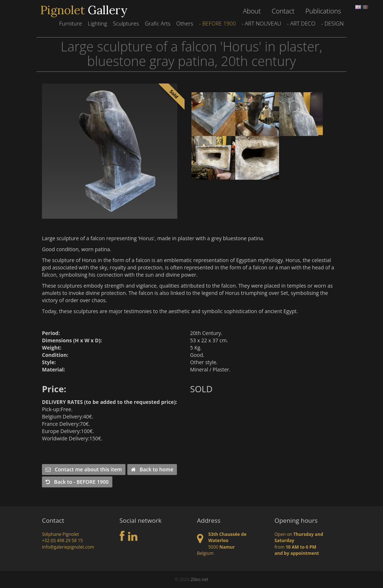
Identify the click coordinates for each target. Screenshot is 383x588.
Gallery (84, 10)
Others (185, 23)
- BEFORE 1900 (218, 23)
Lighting (98, 23)
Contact (283, 11)
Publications (323, 11)
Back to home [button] (152, 469)
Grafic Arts (158, 23)
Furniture (70, 23)
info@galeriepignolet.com (68, 547)
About (252, 11)
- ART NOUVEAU (261, 23)
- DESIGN (332, 23)
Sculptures (126, 23)
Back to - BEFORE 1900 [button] (77, 482)
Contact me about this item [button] (84, 469)
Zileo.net (200, 579)
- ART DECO (301, 23)
